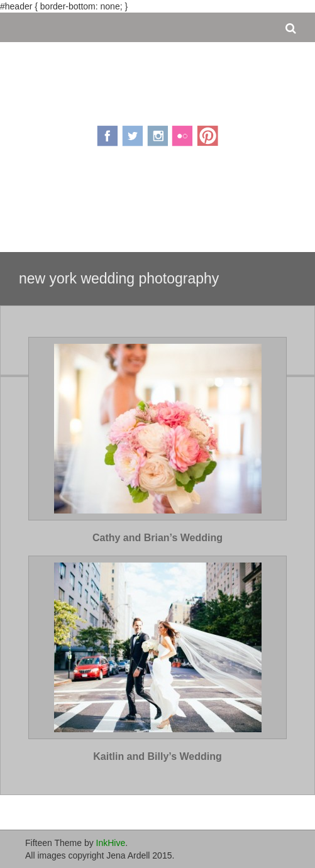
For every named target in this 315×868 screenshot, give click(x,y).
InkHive (111, 843)
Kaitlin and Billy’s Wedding (157, 756)
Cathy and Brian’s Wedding (157, 538)
